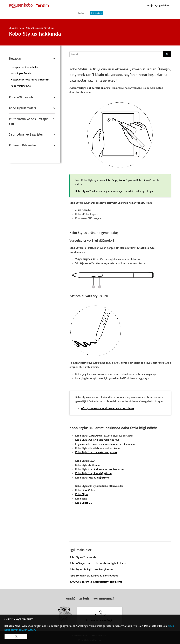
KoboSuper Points (21, 73)
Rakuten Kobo (17, 28)
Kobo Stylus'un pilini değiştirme (93, 473)
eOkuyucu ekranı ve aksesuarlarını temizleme (108, 408)
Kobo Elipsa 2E (84, 503)
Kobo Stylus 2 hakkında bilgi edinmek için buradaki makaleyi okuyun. (115, 191)
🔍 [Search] (167, 54)
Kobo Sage (81, 499)
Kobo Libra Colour (86, 490)
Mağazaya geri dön (158, 5)
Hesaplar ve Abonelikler (25, 67)
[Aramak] (116, 54)
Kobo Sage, (112, 180)
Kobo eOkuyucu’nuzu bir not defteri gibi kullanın (98, 563)
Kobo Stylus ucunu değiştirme (92, 478)
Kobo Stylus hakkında (87, 465)
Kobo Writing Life (21, 86)
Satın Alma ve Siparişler (26, 135)
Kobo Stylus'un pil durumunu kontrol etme (100, 469)
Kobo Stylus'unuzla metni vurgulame (96, 452)
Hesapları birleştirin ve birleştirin (30, 80)
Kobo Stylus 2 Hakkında (89, 436)
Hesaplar (15, 59)
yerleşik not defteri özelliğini (94, 88)
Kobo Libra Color (146, 180)
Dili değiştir (96, 13)
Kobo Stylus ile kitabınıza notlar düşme (98, 448)
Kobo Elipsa (126, 180)
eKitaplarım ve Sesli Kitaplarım (29, 121)
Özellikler (50, 28)
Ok (16, 636)
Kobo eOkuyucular (34, 28)
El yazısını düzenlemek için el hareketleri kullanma (105, 444)
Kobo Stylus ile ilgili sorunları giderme (97, 440)
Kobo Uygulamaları (22, 108)
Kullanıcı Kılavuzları (23, 145)
